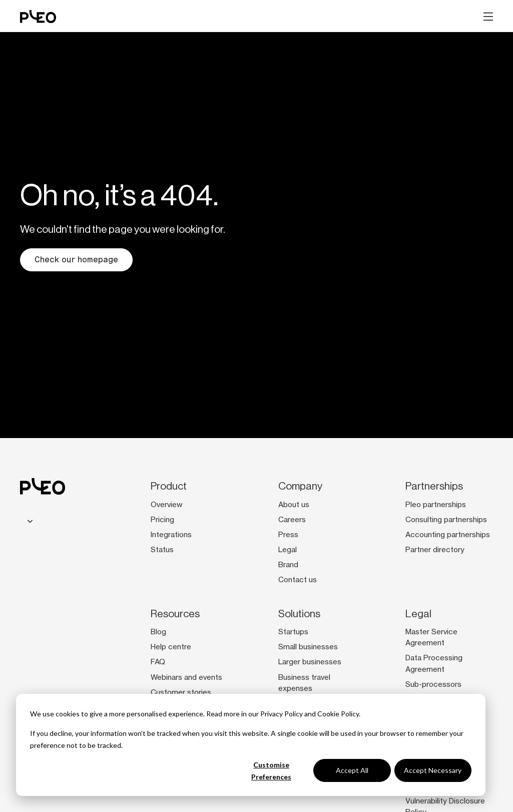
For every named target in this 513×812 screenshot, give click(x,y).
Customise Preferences (271, 771)
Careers (292, 520)
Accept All (352, 770)
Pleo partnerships (436, 505)
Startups (293, 632)
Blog (158, 632)
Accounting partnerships (448, 535)
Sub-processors (433, 684)
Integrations (171, 535)
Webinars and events (186, 677)
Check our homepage (76, 260)
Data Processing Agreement (434, 663)
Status (162, 550)
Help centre (171, 647)
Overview (167, 505)
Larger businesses (310, 662)
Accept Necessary (433, 770)
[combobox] (29, 521)
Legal (288, 550)
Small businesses (308, 647)
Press (288, 535)
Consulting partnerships (446, 520)
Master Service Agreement (431, 637)
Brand (288, 565)
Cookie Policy (338, 714)
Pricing (162, 520)
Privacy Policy (282, 714)
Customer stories (181, 692)
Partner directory (435, 550)
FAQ (158, 662)
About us (294, 505)
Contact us (298, 580)
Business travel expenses (304, 683)
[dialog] (251, 745)
